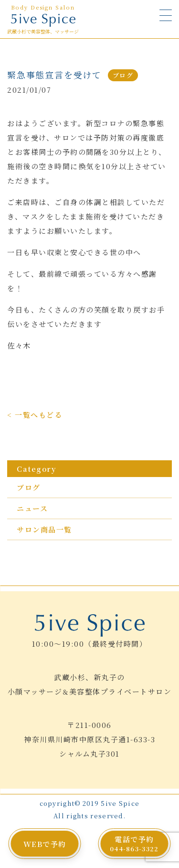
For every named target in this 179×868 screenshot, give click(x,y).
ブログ (29, 487)
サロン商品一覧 (44, 529)
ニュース (32, 508)
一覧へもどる (38, 415)
